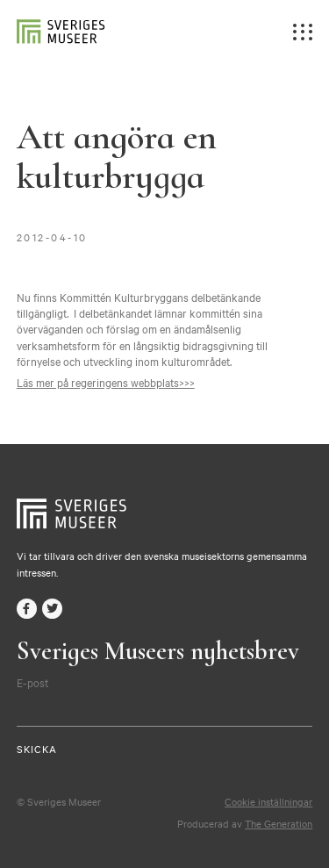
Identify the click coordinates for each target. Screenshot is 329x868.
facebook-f (27, 609)
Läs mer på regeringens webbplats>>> (106, 382)
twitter (52, 609)
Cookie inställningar (268, 801)
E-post (32, 682)
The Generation (279, 823)
